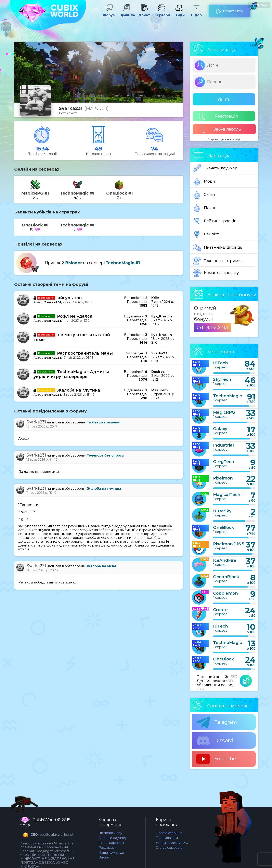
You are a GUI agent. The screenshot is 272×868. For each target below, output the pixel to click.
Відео (196, 13)
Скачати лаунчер (215, 168)
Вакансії (105, 857)
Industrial (223, 445)
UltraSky (222, 511)
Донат (144, 13)
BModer (74, 263)
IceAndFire (225, 560)
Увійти (224, 99)
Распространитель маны (85, 353)
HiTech (221, 363)
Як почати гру (110, 833)
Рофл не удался (75, 316)
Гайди (179, 13)
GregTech (224, 462)
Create (220, 610)
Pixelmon (223, 478)
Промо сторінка (169, 833)
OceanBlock (226, 577)
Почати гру (230, 9)
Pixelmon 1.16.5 (229, 544)
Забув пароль (220, 129)
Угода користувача (172, 843)
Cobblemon (225, 593)
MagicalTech (227, 495)
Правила (127, 13)
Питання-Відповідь (218, 248)
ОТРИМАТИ (212, 328)
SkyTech (222, 379)
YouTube (216, 759)
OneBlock (224, 527)
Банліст (206, 234)
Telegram (217, 722)
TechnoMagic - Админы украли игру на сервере (71, 374)
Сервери (161, 13)
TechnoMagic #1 (123, 263)
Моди (204, 182)
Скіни (204, 195)
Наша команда (111, 852)
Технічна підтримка (218, 261)
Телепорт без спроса (105, 455)
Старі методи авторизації (224, 139)
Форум (109, 13)
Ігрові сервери (111, 843)
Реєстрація (218, 116)
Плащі (205, 208)
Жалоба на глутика (79, 390)
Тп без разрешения (104, 422)
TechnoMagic (228, 396)
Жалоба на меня (102, 566)
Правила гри (167, 838)
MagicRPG (224, 412)
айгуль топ (70, 298)
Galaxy (220, 429)
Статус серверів (169, 848)
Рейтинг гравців (215, 221)
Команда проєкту (216, 273)
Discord (215, 741)
